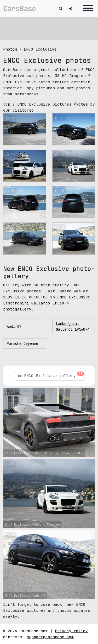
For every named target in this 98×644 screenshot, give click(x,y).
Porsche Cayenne (22, 343)
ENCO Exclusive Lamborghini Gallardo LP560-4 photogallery (47, 303)
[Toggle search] (61, 9)
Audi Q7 (14, 326)
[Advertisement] (49, 28)
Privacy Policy (71, 631)
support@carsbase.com (50, 637)
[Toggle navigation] (87, 9)
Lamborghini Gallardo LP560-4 (73, 326)
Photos (10, 49)
